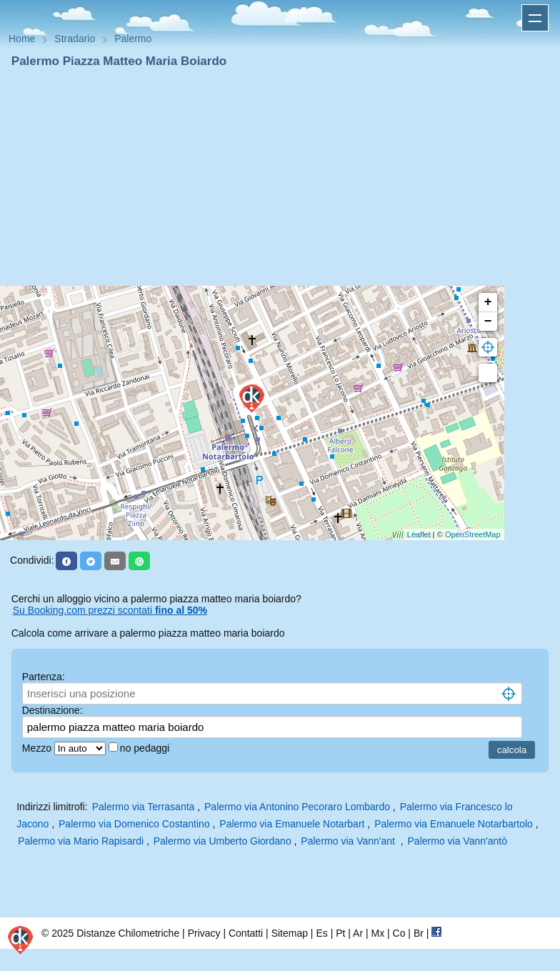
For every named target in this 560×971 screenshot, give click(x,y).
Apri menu (535, 18)
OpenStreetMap (473, 534)
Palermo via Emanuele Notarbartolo (454, 824)
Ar (358, 933)
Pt (340, 933)
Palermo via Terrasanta (144, 807)
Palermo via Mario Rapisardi (81, 841)
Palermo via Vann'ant (350, 841)
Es (321, 933)
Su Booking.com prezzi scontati (110, 610)
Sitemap (290, 933)
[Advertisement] (280, 177)
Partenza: (44, 677)
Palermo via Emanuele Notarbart (292, 824)
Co (399, 933)
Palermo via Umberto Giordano (222, 841)
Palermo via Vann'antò (457, 841)
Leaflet (419, 534)
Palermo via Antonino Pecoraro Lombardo (297, 807)
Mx (377, 933)
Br (419, 933)
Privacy (204, 933)
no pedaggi (146, 748)
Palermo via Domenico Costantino (134, 824)
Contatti (246, 933)
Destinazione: (52, 710)
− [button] (488, 322)
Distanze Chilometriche (128, 933)
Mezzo (38, 748)
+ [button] (488, 302)
